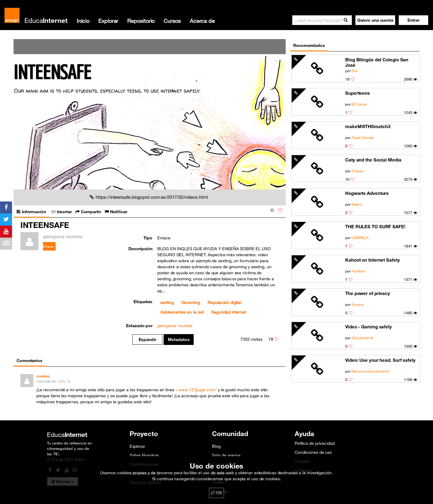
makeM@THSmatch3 (368, 126)
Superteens (358, 93)
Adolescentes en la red (182, 312)
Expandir (147, 340)
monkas (43, 376)
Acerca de (202, 21)
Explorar (108, 21)
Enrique (358, 304)
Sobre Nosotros (144, 455)
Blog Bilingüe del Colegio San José (377, 62)
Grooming (191, 303)
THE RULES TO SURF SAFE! (375, 226)
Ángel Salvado (363, 137)
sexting (167, 303)
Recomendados (309, 45)
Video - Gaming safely (369, 327)
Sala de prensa (226, 455)
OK (216, 493)
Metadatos (179, 340)
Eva (354, 71)
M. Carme (359, 104)
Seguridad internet (228, 312)
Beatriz (357, 204)
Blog (216, 446)
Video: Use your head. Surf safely (380, 360)
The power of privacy (368, 293)
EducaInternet (362, 338)
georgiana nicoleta (175, 326)
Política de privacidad (315, 443)
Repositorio (141, 21)
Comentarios (29, 361)
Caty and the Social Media (373, 160)
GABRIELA (360, 238)
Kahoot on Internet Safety (373, 260)
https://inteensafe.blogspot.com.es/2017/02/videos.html (149, 197)
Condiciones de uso (313, 452)
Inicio (83, 21)
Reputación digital (224, 303)
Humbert (358, 271)
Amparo (358, 171)
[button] (413, 20)
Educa (46, 20)
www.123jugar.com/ (197, 390)
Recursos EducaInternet (370, 371)
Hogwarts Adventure (367, 193)
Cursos (172, 21)
